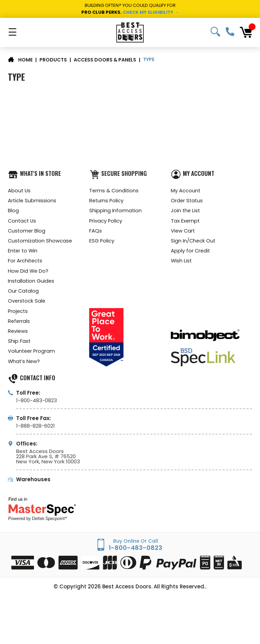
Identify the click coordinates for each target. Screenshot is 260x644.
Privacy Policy (106, 222)
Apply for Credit (191, 253)
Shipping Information (116, 211)
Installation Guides (32, 284)
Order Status (187, 201)
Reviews (18, 335)
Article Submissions (32, 201)
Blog (13, 211)
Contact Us (23, 222)
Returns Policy (107, 201)
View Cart (183, 232)
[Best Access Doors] (130, 32)
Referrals (19, 325)
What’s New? (24, 366)
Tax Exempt (186, 222)
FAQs (96, 232)
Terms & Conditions (114, 191)
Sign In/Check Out (194, 242)
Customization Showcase (41, 242)
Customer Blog (27, 232)
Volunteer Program (32, 356)
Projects (18, 314)
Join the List (186, 211)
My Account (186, 191)
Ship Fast (19, 345)
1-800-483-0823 (230, 32)
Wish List (182, 263)
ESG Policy (102, 242)
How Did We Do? (28, 273)
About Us (20, 191)
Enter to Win (23, 253)
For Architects (26, 263)
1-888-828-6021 (36, 431)
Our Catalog (24, 294)
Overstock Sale (27, 304)
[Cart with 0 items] (246, 32)
